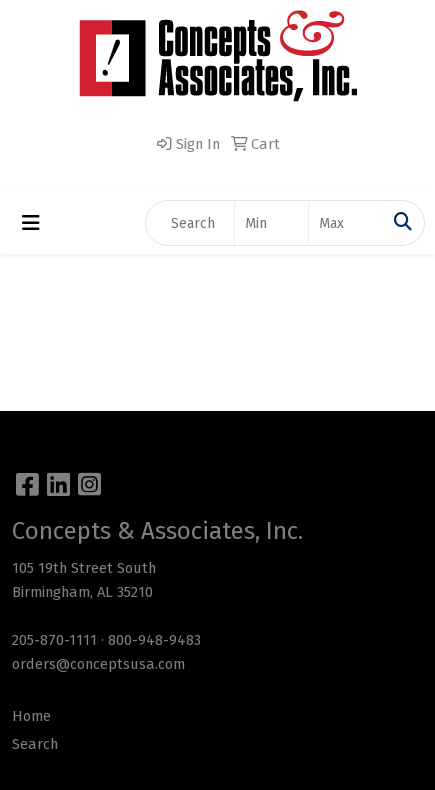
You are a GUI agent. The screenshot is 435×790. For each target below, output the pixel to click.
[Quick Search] (190, 223)
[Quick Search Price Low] (271, 223)
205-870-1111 (54, 640)
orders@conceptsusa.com (98, 664)
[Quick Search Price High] (345, 223)
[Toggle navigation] (31, 223)
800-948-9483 (154, 640)
